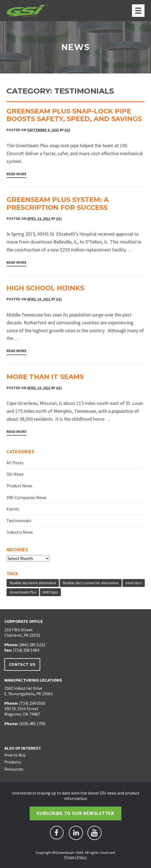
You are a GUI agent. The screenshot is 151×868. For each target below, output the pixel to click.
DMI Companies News (26, 497)
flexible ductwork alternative (33, 583)
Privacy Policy (76, 857)
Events (13, 509)
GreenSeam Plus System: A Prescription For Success (58, 204)
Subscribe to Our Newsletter (75, 813)
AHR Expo (50, 592)
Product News (19, 486)
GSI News (15, 474)
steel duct (133, 583)
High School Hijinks (45, 288)
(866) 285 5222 (32, 645)
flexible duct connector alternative (91, 583)
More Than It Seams (45, 377)
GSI (67, 130)
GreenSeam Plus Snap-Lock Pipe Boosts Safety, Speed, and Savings (74, 115)
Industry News (20, 532)
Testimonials (19, 521)
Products (13, 762)
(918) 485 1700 (32, 724)
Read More (16, 174)
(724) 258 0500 (32, 703)
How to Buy (15, 755)
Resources (14, 769)
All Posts (15, 463)
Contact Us (22, 664)
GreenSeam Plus (23, 592)
